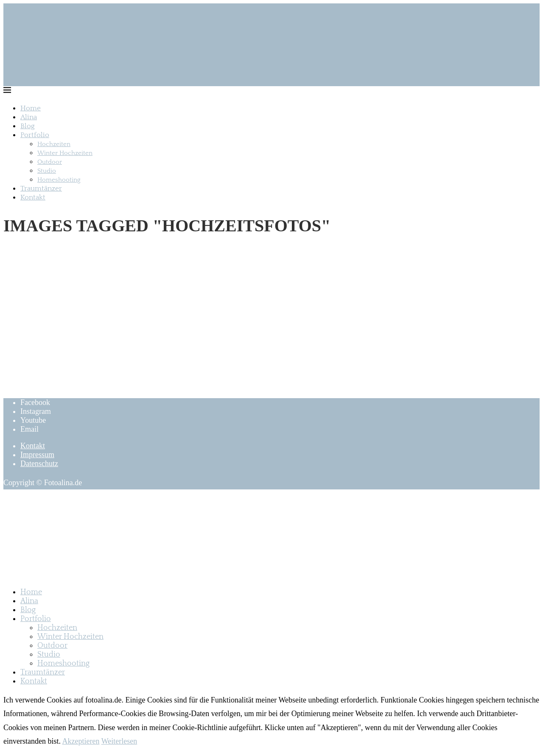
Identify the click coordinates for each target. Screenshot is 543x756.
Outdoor (50, 162)
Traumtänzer (41, 188)
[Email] (29, 429)
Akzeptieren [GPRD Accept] (81, 741)
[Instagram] (36, 411)
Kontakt (33, 197)
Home (31, 108)
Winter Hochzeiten (65, 153)
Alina (29, 117)
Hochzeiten (54, 144)
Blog (28, 126)
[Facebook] (35, 402)
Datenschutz (39, 464)
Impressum (37, 455)
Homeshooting (59, 180)
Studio (47, 171)
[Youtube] (33, 420)
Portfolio (35, 135)
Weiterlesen (119, 741)
